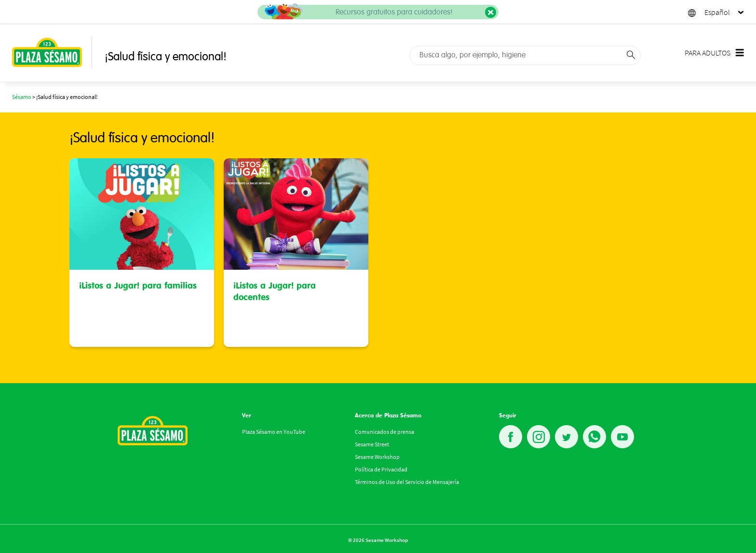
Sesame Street (372, 444)
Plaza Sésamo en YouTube (274, 432)
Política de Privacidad (381, 469)
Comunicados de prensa (385, 432)
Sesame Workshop (377, 457)
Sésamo (22, 97)
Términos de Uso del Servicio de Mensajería (407, 482)
